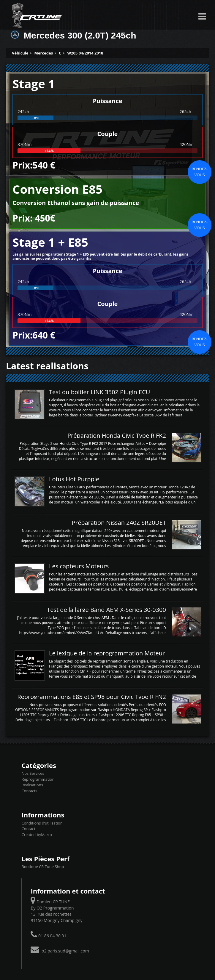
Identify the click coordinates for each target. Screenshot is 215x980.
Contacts (29, 791)
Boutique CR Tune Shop (43, 867)
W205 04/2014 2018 (85, 53)
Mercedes (44, 53)
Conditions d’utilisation (42, 823)
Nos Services (33, 773)
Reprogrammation (38, 779)
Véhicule (20, 53)
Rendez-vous (200, 172)
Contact (28, 829)
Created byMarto (37, 835)
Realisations (32, 785)
